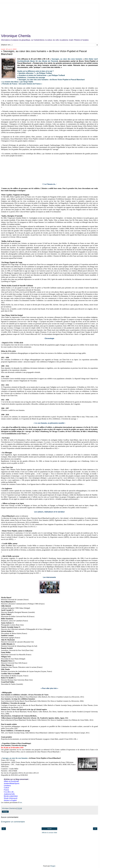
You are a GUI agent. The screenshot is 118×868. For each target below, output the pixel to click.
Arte (20, 802)
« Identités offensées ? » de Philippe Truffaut (35, 73)
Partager (5, 812)
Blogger (53, 866)
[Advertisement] (49, 17)
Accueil (49, 829)
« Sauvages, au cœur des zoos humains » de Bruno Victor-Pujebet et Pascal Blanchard (51, 80)
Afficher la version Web (49, 833)
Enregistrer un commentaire (13, 822)
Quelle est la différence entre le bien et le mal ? (35, 71)
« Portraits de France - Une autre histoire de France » (22, 84)
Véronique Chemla (16, 36)
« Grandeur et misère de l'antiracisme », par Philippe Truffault (41, 75)
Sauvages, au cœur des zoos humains (67, 59)
